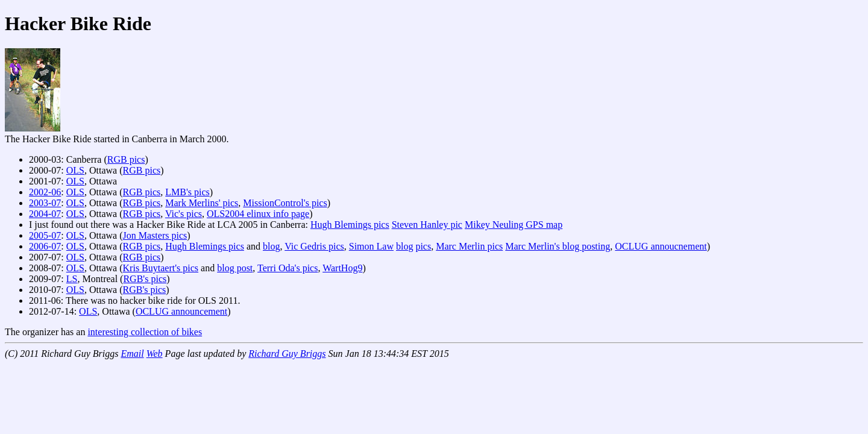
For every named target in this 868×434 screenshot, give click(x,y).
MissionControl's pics (285, 203)
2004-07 (45, 214)
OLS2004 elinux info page (258, 214)
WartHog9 (342, 268)
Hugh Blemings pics (350, 225)
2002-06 (45, 192)
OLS (75, 170)
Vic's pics (184, 214)
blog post (235, 268)
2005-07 (45, 235)
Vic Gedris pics (314, 246)
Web (155, 354)
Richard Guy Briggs (287, 354)
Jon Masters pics (155, 235)
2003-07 (45, 203)
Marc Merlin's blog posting (558, 246)
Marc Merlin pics (469, 246)
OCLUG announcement (181, 311)
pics (423, 246)
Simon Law (371, 246)
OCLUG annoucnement (661, 246)
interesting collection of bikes (145, 332)
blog (271, 246)
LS (72, 279)
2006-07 (45, 246)
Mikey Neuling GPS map (514, 225)
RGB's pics (145, 279)
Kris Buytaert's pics (161, 268)
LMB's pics (187, 192)
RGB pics (126, 159)
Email (132, 354)
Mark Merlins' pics (202, 203)
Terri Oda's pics (288, 268)
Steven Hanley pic (427, 225)
